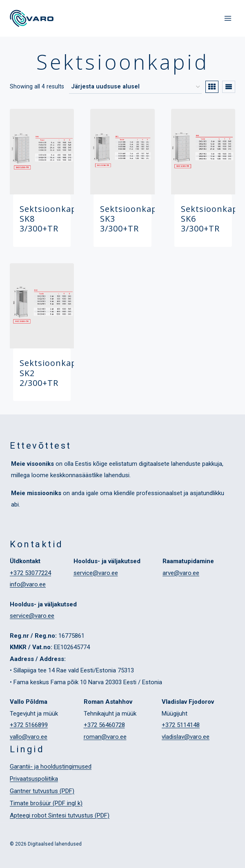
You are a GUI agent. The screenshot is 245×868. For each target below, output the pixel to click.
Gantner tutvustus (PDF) (42, 791)
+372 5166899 (29, 725)
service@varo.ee (96, 573)
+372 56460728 (104, 725)
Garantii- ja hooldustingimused (51, 767)
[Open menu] (228, 18)
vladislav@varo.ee (186, 737)
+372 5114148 (181, 725)
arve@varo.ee (181, 573)
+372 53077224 (30, 573)
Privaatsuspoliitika (34, 779)
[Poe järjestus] (135, 87)
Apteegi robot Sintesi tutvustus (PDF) (60, 815)
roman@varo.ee (105, 737)
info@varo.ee (28, 584)
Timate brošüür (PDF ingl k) (46, 803)
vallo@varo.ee (29, 737)
